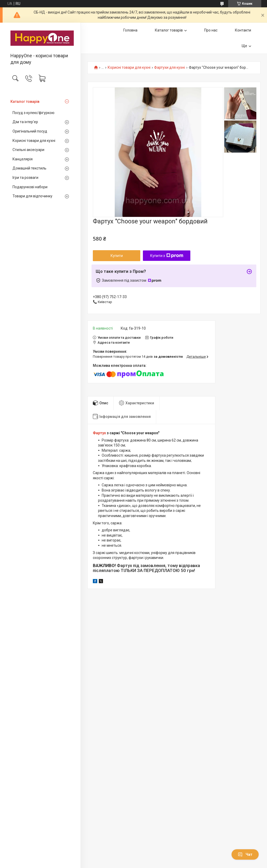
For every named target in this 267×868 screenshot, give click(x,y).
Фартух (99, 433)
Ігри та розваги (25, 178)
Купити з (167, 256)
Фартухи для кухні (169, 68)
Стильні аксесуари (28, 150)
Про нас (211, 30)
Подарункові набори (30, 187)
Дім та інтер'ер (25, 122)
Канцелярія (23, 159)
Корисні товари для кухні (34, 141)
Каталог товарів (25, 102)
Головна (130, 30)
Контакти (243, 30)
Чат (245, 854)
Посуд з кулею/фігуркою (34, 113)
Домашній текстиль (29, 168)
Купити (117, 256)
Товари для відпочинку (32, 196)
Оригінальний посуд (30, 131)
